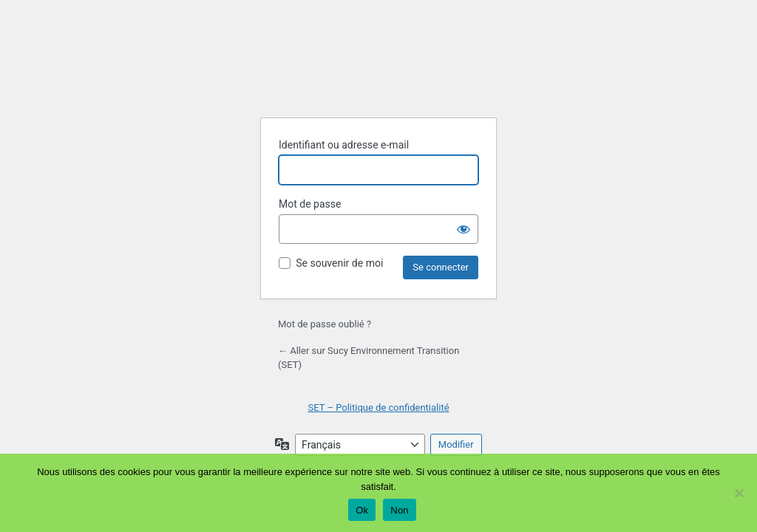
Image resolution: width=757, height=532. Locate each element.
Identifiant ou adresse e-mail (344, 145)
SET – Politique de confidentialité (378, 407)
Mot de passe (310, 204)
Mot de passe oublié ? (325, 324)
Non (400, 510)
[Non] (739, 493)
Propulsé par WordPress (378, 69)
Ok (362, 510)
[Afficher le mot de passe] (464, 229)
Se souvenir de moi (339, 263)
